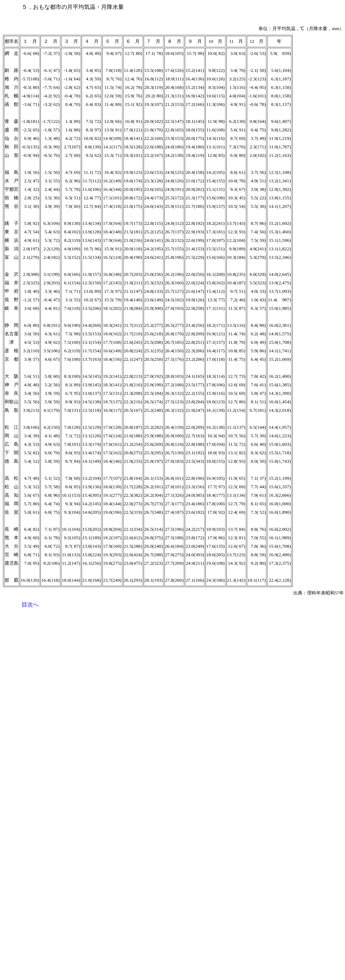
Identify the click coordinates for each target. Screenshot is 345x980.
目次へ (30, 605)
